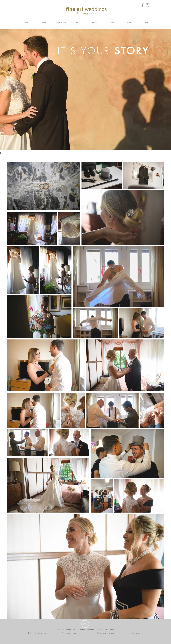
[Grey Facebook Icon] (143, 5)
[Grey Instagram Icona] (147, 5)
